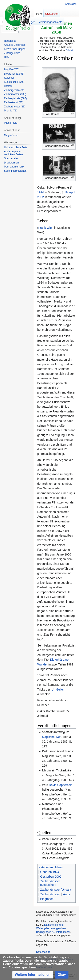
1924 (41, 192)
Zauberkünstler (50, 894)
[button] (33, 975)
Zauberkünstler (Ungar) (56, 890)
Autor (66, 894)
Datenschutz (43, 952)
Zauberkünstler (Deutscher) (50, 883)
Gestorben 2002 (51, 877)
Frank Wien (46, 228)
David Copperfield (61, 785)
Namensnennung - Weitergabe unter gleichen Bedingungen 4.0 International (53, 928)
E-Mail (70, 50)
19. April (70, 192)
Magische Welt (52, 737)
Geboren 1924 (50, 872)
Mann (59, 867)
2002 (41, 197)
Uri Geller (58, 689)
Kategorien (46, 867)
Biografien (47, 899)
